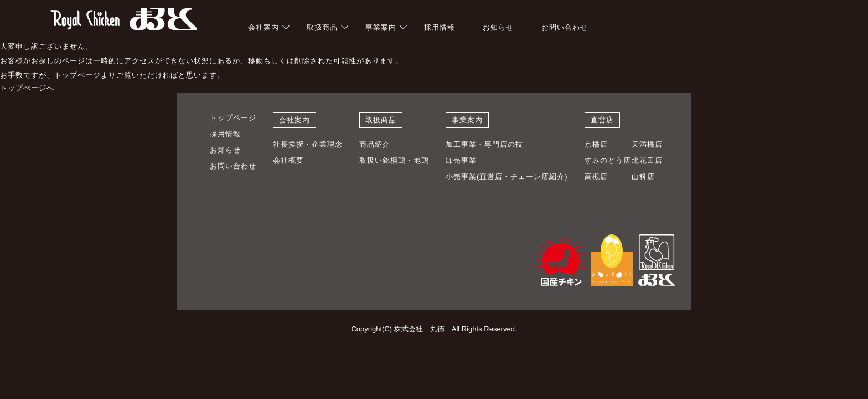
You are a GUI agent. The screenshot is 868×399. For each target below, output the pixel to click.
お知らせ (498, 27)
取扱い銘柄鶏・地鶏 (394, 160)
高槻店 (596, 177)
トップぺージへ (27, 88)
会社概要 (288, 160)
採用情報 (440, 27)
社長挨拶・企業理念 (308, 144)
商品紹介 (375, 144)
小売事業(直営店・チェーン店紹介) (507, 177)
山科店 (643, 177)
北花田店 (647, 160)
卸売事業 (461, 160)
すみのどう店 (608, 160)
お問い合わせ (565, 27)
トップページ (233, 118)
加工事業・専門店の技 (484, 144)
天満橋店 (647, 144)
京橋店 (596, 144)
